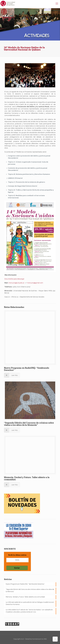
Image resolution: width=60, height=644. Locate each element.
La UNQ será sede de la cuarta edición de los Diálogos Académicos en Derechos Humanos (30, 603)
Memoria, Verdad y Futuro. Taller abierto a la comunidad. (27, 478)
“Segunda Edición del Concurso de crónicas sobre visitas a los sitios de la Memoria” (29, 424)
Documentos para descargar (14, 279)
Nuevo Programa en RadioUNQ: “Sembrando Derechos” (27, 369)
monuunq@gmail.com (35, 283)
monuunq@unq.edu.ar (16, 283)
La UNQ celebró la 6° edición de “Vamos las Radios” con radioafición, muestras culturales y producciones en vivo (29, 611)
